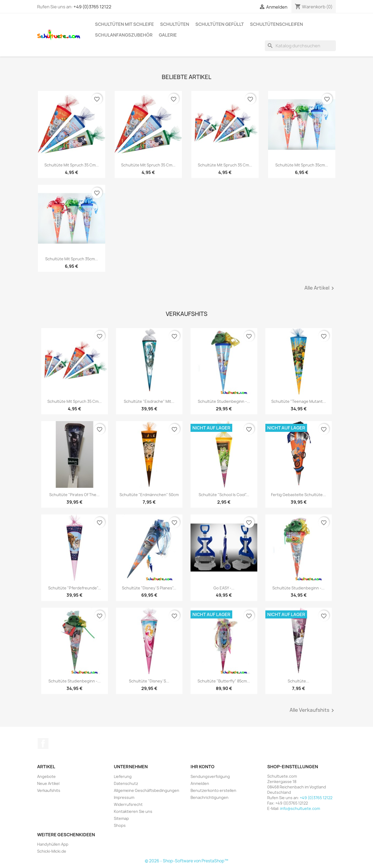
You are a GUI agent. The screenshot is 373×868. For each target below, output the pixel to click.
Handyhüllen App (53, 844)
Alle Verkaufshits (313, 710)
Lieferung (123, 776)
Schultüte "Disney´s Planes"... (149, 588)
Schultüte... (298, 681)
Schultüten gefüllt (220, 24)
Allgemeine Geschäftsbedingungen (147, 790)
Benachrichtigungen (210, 797)
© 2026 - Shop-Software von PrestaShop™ (186, 861)
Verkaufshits (49, 790)
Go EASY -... (224, 588)
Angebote (46, 776)
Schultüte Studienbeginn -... (224, 401)
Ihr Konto (203, 767)
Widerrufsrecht (128, 804)
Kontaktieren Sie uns (133, 811)
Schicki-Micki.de (52, 851)
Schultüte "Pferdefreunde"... (75, 588)
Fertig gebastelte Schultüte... (298, 495)
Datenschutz (126, 783)
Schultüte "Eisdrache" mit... (149, 401)
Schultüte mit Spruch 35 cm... (72, 165)
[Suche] (300, 46)
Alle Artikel (320, 288)
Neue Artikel (48, 783)
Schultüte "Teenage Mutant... (299, 401)
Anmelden (200, 783)
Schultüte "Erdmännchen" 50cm (149, 495)
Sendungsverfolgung (210, 776)
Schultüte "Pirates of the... (74, 495)
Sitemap (121, 818)
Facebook (43, 744)
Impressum (124, 797)
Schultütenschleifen (277, 24)
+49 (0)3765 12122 (92, 7)
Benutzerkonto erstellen (213, 790)
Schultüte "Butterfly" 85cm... (224, 681)
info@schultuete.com (300, 808)
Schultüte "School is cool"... (224, 495)
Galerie (168, 35)
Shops (120, 825)
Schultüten (175, 24)
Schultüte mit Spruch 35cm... (302, 165)
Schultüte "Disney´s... (149, 681)
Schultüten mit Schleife (124, 24)
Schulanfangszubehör (124, 35)
